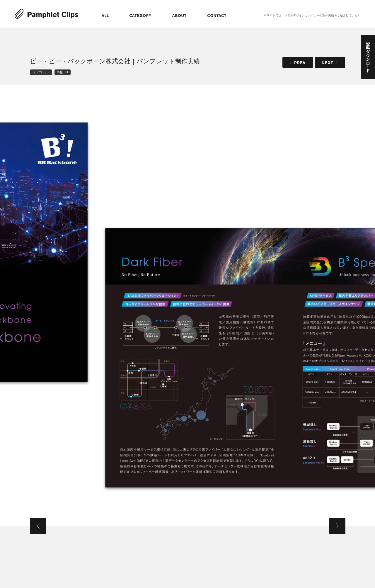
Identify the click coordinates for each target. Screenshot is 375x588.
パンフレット (41, 72)
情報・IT (63, 72)
